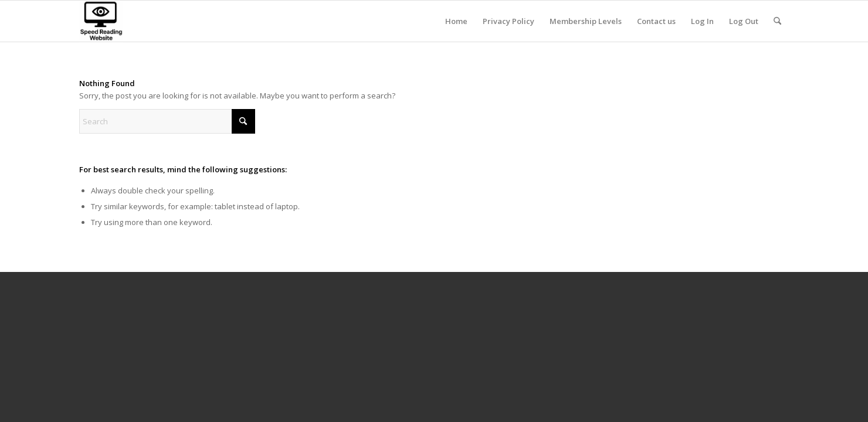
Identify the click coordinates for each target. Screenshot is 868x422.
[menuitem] (456, 21)
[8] (101, 21)
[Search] (777, 21)
